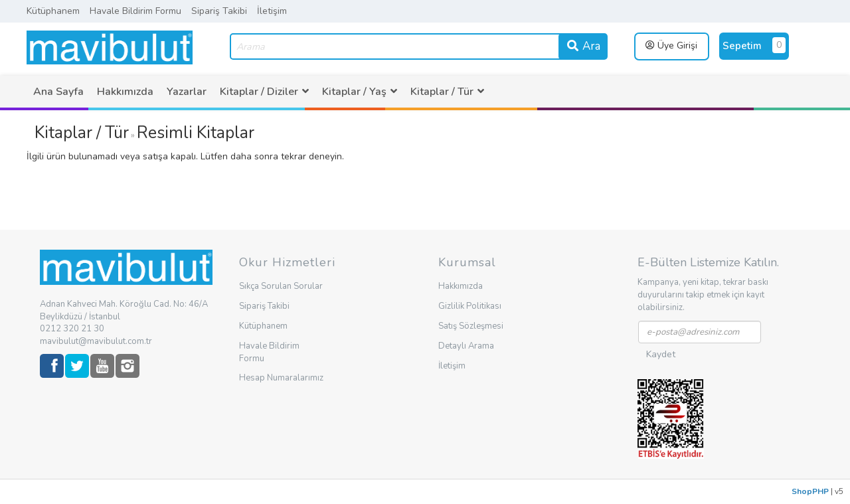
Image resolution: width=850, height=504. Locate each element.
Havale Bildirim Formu (135, 11)
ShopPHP (810, 491)
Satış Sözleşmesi (471, 326)
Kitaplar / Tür (82, 133)
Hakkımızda (125, 92)
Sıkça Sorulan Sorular (281, 286)
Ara (583, 46)
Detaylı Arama (466, 346)
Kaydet (661, 354)
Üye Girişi (671, 45)
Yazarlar (187, 92)
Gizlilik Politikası (470, 306)
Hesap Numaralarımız (281, 378)
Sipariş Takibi (219, 11)
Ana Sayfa (58, 92)
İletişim (272, 11)
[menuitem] (58, 92)
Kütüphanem (53, 11)
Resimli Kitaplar (196, 133)
